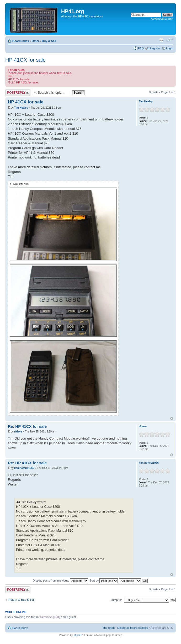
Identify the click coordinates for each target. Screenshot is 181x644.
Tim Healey (21, 108)
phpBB (77, 635)
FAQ (141, 48)
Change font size (169, 40)
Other (35, 41)
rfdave (18, 432)
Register (155, 48)
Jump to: (116, 600)
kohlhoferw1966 (24, 468)
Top (172, 418)
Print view (161, 40)
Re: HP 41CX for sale (27, 426)
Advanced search (162, 19)
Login (170, 48)
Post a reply (18, 93)
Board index (21, 41)
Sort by (104, 580)
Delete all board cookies (133, 628)
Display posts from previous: (60, 580)
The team (109, 628)
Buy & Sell (49, 41)
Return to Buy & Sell (21, 600)
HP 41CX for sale (25, 60)
